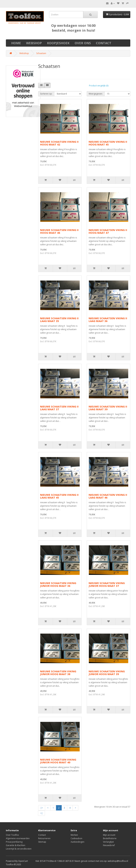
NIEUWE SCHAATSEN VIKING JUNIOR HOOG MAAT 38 (58, 673)
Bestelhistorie (110, 838)
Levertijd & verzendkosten (19, 849)
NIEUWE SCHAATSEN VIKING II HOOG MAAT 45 (108, 143)
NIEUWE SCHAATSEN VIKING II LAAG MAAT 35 (59, 320)
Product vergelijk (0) (99, 86)
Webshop (34, 43)
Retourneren (44, 838)
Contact (104, 43)
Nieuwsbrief (109, 845)
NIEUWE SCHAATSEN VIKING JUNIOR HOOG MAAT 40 (58, 761)
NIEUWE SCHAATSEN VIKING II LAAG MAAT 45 (59, 496)
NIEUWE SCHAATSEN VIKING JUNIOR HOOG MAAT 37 (107, 584)
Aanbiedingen (78, 842)
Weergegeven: (96, 94)
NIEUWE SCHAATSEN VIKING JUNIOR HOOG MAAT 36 (58, 584)
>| (41, 813)
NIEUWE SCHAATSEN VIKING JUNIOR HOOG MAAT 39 (107, 673)
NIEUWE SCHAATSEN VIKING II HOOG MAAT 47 (108, 231)
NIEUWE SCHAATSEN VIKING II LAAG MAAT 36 (108, 320)
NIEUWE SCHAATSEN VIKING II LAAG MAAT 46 (108, 496)
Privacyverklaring (14, 842)
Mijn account (109, 835)
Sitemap (42, 842)
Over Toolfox (12, 835)
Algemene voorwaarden (18, 838)
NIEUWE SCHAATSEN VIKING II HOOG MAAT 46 (59, 231)
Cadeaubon (76, 838)
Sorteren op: (46, 94)
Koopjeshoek (58, 43)
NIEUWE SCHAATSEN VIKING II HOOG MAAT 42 (59, 143)
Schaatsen (41, 53)
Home (16, 43)
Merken (74, 835)
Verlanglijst (108, 842)
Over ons (83, 43)
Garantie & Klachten (16, 845)
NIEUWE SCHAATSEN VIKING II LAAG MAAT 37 (59, 408)
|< (42, 808)
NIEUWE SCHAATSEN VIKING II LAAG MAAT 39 (108, 408)
